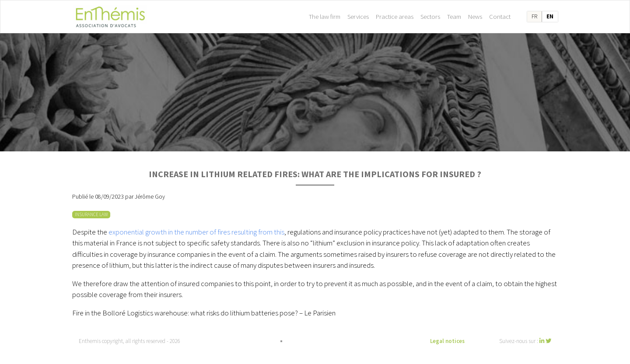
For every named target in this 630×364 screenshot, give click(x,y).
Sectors (430, 16)
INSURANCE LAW (91, 214)
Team (454, 16)
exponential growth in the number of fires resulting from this (196, 232)
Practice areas (395, 16)
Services (358, 16)
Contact (500, 16)
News (475, 16)
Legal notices (447, 341)
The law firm (325, 16)
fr (534, 16)
